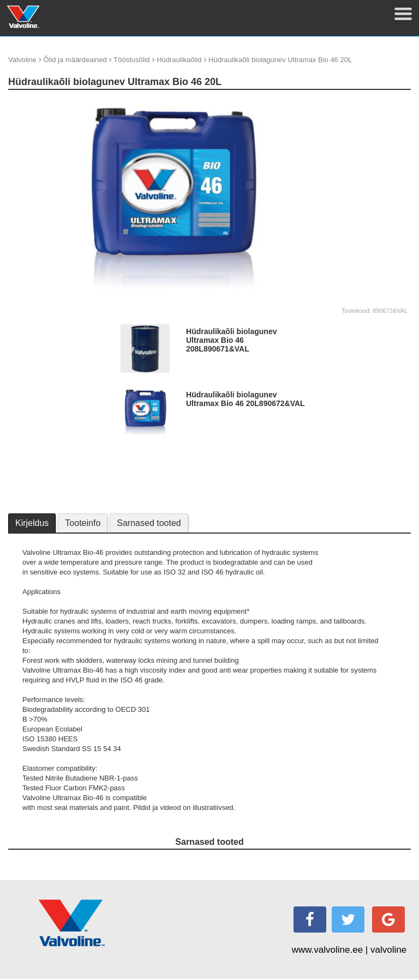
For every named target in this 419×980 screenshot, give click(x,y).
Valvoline (22, 60)
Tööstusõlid (131, 60)
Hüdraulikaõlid (179, 60)
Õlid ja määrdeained (75, 60)
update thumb (355, 103)
